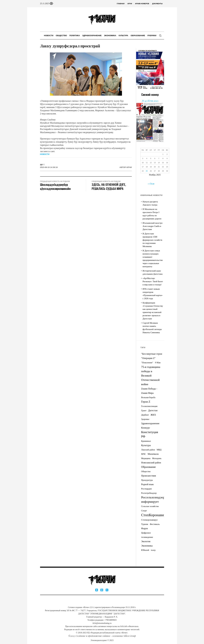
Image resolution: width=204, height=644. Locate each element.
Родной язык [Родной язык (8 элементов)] (147, 484)
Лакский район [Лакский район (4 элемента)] (148, 450)
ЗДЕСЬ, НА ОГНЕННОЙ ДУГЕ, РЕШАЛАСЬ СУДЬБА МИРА (109, 186)
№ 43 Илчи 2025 (150, 101)
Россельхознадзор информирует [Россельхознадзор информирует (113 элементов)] (153, 500)
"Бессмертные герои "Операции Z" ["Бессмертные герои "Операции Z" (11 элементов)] (152, 356)
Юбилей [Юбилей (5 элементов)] (145, 550)
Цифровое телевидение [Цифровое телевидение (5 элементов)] (147, 535)
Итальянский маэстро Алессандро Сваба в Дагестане (153, 226)
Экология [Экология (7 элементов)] (146, 541)
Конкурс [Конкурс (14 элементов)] (146, 428)
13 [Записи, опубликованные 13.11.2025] (155, 163)
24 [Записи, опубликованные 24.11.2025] (143, 171)
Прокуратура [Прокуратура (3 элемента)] (147, 480)
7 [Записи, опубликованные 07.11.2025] (159, 158)
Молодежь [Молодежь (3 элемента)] (157, 458)
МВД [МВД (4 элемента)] (159, 450)
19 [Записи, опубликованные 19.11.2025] (151, 167)
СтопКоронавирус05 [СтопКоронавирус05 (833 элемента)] (157, 515)
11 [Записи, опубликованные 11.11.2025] (147, 163)
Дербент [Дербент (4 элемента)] (145, 415)
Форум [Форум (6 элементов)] (144, 528)
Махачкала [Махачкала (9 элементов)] (153, 454)
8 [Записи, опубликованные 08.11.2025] (163, 158)
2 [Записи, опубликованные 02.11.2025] (167, 154)
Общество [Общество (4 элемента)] (146, 471)
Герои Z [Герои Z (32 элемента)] (146, 402)
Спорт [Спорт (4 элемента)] (144, 511)
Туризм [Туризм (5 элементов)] (145, 524)
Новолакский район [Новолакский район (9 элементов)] (151, 463)
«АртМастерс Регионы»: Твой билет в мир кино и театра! (153, 281)
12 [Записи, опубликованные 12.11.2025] (151, 163)
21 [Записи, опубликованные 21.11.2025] (159, 167)
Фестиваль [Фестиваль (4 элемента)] (155, 524)
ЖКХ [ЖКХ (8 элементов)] (153, 415)
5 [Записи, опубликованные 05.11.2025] (151, 158)
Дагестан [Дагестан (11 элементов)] (153, 410)
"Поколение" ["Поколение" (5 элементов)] (147, 362)
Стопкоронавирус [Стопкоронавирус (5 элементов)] (150, 520)
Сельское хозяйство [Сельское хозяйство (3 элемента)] (150, 506)
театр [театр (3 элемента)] (153, 550)
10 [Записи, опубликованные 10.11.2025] (143, 163)
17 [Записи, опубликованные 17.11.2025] (143, 167)
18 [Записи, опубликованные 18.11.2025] (147, 167)
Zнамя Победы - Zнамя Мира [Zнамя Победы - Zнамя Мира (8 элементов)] (149, 391)
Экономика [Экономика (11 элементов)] (147, 546)
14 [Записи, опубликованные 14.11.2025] (159, 163)
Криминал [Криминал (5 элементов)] (146, 441)
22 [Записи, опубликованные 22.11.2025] (163, 167)
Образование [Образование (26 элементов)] (148, 467)
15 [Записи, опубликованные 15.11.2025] (163, 163)
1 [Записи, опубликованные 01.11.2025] (163, 154)
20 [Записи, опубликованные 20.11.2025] (155, 167)
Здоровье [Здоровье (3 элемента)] (145, 419)
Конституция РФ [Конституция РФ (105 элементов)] (150, 434)
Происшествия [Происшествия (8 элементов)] (148, 476)
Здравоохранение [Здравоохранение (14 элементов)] (150, 423)
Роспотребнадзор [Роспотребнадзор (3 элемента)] (149, 493)
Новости (45, 154)
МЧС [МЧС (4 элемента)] (144, 454)
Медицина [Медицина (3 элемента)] (146, 458)
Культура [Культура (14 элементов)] (146, 445)
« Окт (151, 184)
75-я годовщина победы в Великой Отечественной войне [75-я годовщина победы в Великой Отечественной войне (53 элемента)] (151, 376)
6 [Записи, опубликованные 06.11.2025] (155, 158)
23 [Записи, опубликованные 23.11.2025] (167, 167)
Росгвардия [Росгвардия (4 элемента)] (146, 489)
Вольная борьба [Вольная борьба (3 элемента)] (148, 397)
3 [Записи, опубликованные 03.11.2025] (143, 158)
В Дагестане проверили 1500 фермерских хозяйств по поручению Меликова (152, 240)
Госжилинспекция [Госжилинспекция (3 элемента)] (149, 406)
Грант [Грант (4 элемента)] (144, 411)
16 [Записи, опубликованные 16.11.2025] (167, 163)
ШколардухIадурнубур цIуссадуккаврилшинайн (55, 186)
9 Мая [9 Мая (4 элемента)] (158, 363)
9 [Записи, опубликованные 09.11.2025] (167, 158)
